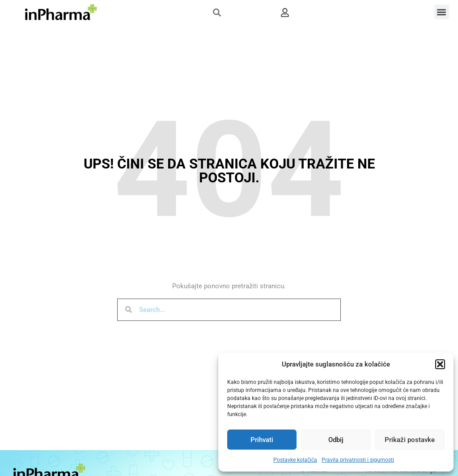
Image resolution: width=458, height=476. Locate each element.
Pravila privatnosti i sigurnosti (358, 460)
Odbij (336, 440)
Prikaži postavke (410, 440)
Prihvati (262, 440)
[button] (440, 364)
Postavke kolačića (295, 460)
